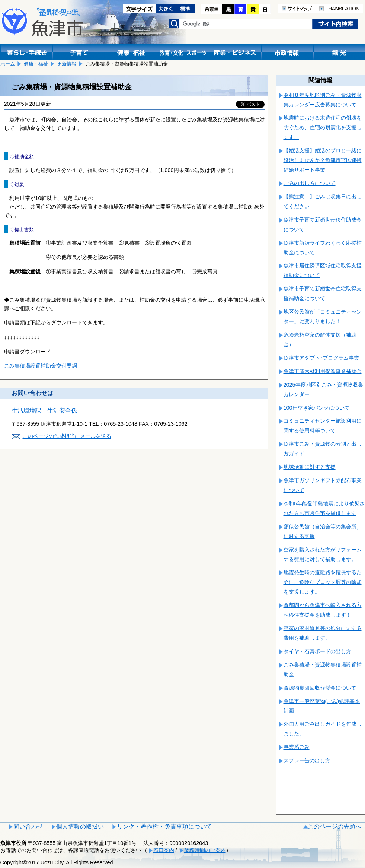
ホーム (8, 64)
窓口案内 (164, 850)
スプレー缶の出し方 (307, 760)
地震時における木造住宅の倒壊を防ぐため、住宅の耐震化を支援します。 (323, 127)
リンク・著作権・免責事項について (164, 826)
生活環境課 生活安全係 (44, 411)
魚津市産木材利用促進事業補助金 (323, 371)
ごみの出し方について (310, 183)
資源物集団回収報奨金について (320, 688)
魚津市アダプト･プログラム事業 (321, 358)
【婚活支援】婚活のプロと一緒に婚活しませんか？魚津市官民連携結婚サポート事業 (323, 160)
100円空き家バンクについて (317, 408)
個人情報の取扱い (80, 826)
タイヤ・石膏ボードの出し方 (317, 651)
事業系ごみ (297, 747)
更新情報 (67, 64)
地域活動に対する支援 (310, 467)
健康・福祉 (36, 64)
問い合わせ (28, 826)
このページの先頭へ (334, 826)
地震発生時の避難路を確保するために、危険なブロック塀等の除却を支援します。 (323, 582)
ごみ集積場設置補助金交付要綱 (41, 366)
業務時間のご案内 (205, 850)
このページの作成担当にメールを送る (67, 436)
